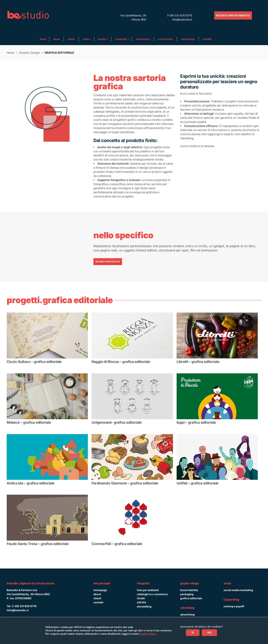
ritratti (141, 598)
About (57, 39)
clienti (97, 598)
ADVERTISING (143, 39)
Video (86, 39)
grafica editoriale (191, 598)
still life (141, 602)
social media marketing (238, 590)
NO (209, 633)
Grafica (103, 39)
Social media (165, 39)
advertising (187, 614)
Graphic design (29, 53)
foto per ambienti (148, 590)
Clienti (71, 39)
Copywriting (188, 39)
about (97, 594)
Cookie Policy (148, 634)
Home (43, 39)
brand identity (189, 590)
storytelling (144, 606)
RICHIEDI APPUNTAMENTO (233, 15)
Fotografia (122, 39)
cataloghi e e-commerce (152, 594)
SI (193, 633)
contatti (98, 602)
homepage (100, 590)
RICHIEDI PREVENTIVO (108, 262)
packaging (187, 594)
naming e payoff (234, 606)
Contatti (207, 39)
